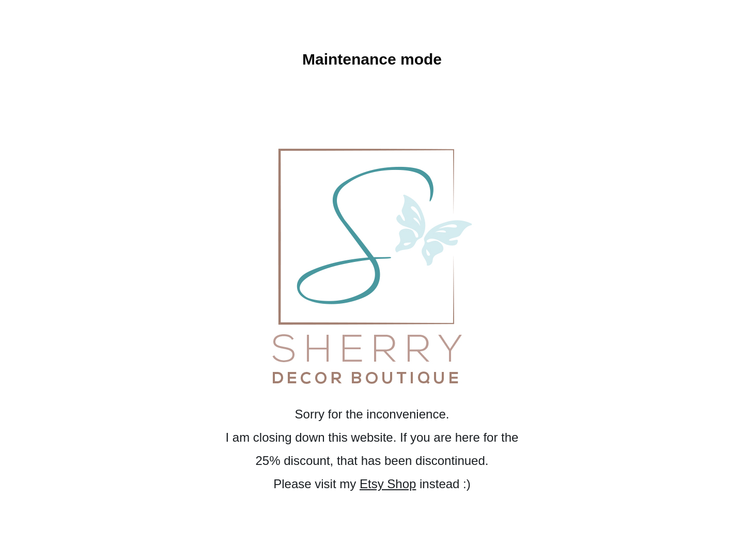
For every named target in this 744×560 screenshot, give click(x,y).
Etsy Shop (388, 484)
